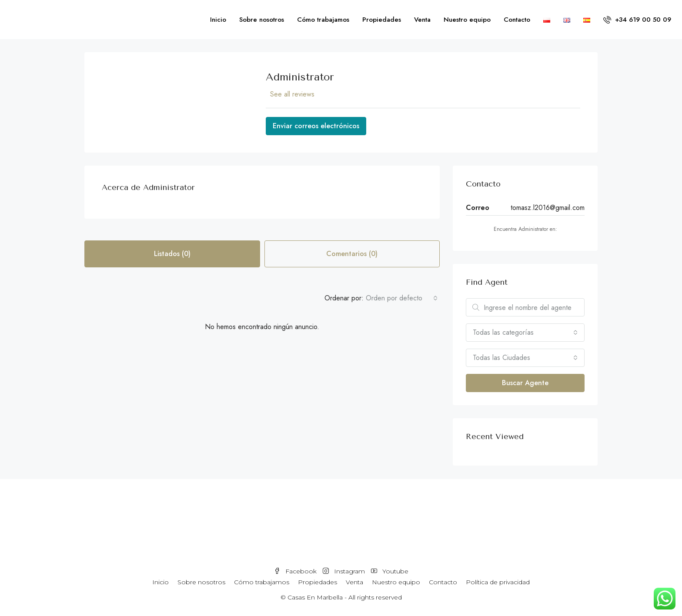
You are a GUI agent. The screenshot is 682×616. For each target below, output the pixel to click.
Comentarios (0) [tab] (352, 254)
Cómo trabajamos (323, 20)
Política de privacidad (498, 582)
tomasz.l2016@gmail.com (548, 208)
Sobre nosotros (262, 20)
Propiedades (382, 20)
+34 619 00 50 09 (637, 20)
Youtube (390, 571)
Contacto (517, 20)
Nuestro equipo (467, 20)
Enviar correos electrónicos (316, 126)
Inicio (218, 20)
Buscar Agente (525, 383)
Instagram (345, 571)
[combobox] (402, 298)
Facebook (296, 571)
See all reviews (292, 94)
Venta (422, 20)
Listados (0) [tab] (172, 254)
